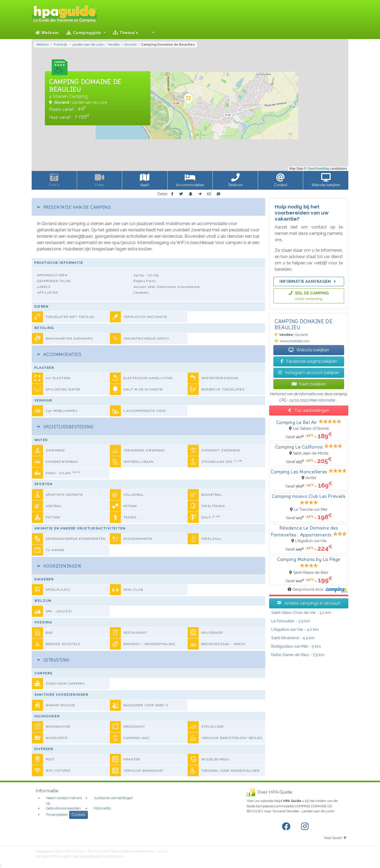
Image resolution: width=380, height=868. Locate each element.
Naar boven (335, 838)
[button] (150, 33)
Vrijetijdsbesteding (65, 427)
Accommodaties (59, 354)
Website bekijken (309, 350)
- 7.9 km (298, 655)
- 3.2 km (301, 612)
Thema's (126, 33)
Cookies (79, 815)
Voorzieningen (59, 566)
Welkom (47, 33)
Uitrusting (53, 660)
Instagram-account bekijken (309, 373)
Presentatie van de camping (74, 207)
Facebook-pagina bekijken (309, 361)
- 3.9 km (291, 621)
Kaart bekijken (309, 384)
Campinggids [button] (84, 33)
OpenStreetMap (318, 169)
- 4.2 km (295, 629)
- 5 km (296, 646)
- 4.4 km (293, 638)
